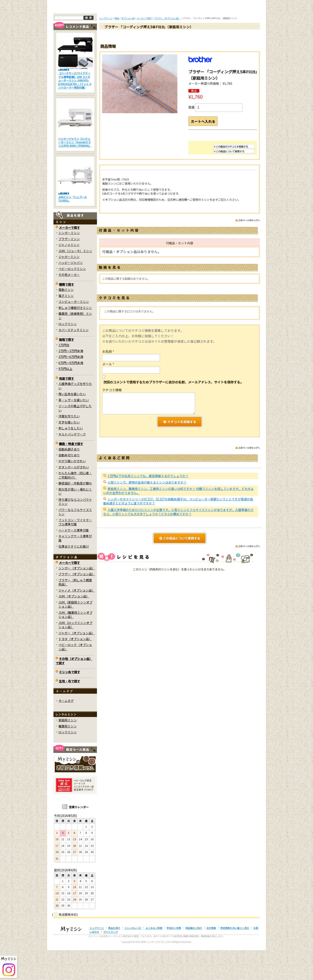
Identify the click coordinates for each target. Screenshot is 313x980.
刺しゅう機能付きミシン (75, 337)
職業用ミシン (68, 756)
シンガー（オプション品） (77, 598)
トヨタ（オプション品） (75, 668)
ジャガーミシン (69, 286)
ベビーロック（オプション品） (75, 676)
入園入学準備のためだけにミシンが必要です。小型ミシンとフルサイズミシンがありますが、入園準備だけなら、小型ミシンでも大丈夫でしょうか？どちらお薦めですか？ (178, 545)
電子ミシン (66, 325)
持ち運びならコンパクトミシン (75, 531)
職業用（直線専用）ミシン (75, 345)
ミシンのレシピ (133, 957)
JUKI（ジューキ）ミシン (75, 280)
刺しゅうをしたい (71, 458)
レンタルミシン (214, 37)
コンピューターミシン (74, 331)
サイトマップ (111, 961)
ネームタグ (66, 730)
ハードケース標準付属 (74, 560)
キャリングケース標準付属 (75, 568)
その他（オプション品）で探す (74, 690)
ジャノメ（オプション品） (77, 620)
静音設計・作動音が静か (75, 513)
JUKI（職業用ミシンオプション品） (75, 644)
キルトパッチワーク (72, 464)
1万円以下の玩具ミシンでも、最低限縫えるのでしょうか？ (148, 509)
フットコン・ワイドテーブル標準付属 (75, 551)
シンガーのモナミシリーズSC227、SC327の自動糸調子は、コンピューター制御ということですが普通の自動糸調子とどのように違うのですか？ (178, 534)
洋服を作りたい (69, 446)
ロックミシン (68, 353)
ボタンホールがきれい (74, 497)
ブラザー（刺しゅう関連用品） (75, 612)
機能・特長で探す (71, 473)
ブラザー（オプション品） (77, 604)
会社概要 (211, 957)
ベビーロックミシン (72, 298)
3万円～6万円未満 (71, 386)
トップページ (71, 37)
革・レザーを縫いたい (74, 429)
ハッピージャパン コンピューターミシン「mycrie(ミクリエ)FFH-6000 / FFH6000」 (75, 172)
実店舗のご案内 (242, 37)
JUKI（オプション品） (74, 626)
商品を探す (100, 37)
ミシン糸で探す (70, 702)
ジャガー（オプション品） (77, 662)
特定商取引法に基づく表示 (235, 957)
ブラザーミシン (69, 268)
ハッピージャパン (71, 292)
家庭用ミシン (68, 750)
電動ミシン (66, 319)
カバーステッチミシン (74, 359)
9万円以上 (65, 398)
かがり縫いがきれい (72, 491)
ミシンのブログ (128, 37)
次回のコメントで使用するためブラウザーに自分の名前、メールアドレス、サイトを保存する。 (173, 415)
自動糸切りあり (69, 485)
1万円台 (64, 374)
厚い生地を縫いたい (72, 423)
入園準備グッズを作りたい (75, 415)
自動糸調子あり (69, 479)
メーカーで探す (69, 257)
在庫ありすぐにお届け (74, 576)
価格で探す (67, 369)
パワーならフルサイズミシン (75, 541)
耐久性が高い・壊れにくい (75, 521)
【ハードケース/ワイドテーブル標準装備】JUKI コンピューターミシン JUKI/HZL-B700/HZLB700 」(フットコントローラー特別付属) (75, 110)
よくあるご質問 (157, 37)
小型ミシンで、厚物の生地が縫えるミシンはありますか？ (147, 515)
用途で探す (67, 408)
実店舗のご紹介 (194, 957)
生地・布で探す (70, 710)
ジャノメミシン (69, 274)
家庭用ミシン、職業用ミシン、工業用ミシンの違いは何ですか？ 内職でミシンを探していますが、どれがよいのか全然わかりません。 (178, 524)
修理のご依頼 (185, 37)
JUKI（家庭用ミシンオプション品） (75, 634)
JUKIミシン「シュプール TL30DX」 (73, 228)
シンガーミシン (69, 262)
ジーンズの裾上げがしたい (75, 438)
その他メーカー (69, 304)
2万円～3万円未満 (71, 380)
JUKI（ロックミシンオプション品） (75, 654)
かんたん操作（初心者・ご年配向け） (75, 505)
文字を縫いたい (69, 452)
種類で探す (67, 314)
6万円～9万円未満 (71, 392)
